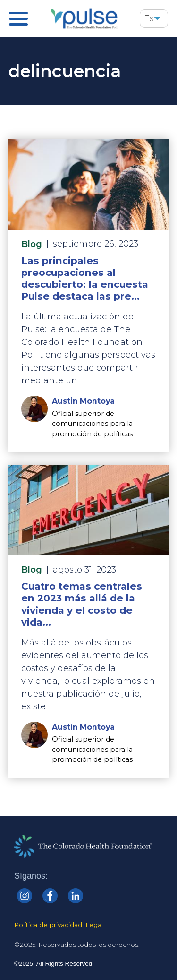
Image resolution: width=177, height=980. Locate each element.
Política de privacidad (48, 925)
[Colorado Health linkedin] (76, 896)
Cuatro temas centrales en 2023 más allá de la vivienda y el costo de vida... (82, 604)
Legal (94, 925)
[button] (157, 19)
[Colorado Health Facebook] (50, 896)
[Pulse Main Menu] (18, 19)
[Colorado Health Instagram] (25, 896)
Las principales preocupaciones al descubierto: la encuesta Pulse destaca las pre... (85, 278)
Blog (32, 244)
